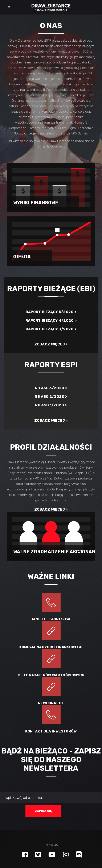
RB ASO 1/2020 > (51, 405)
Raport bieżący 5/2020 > (51, 312)
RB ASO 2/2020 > (51, 396)
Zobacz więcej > (51, 344)
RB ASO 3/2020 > (51, 388)
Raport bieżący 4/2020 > (51, 320)
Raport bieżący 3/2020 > (51, 329)
